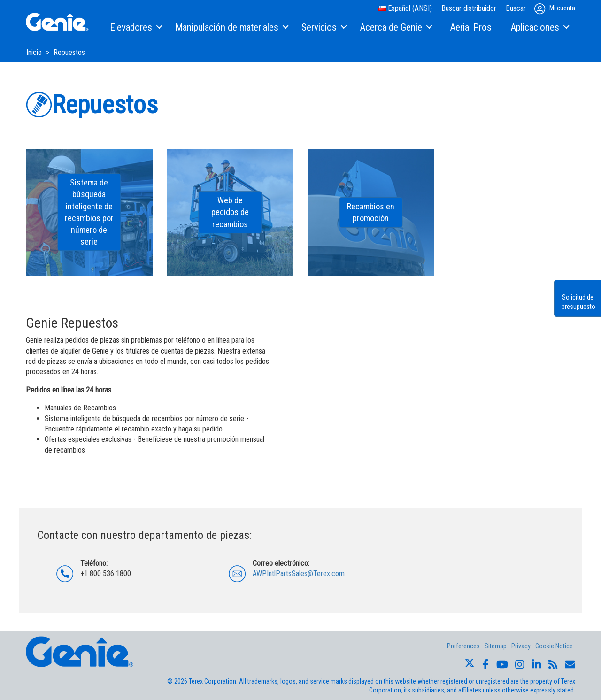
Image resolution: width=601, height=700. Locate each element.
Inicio (35, 52)
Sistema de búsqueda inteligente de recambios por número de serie (89, 212)
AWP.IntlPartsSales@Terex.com (299, 573)
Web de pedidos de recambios (230, 212)
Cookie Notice (554, 646)
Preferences (463, 646)
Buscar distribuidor (469, 8)
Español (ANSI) (405, 8)
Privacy (521, 646)
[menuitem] (135, 28)
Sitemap (496, 646)
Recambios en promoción (371, 212)
